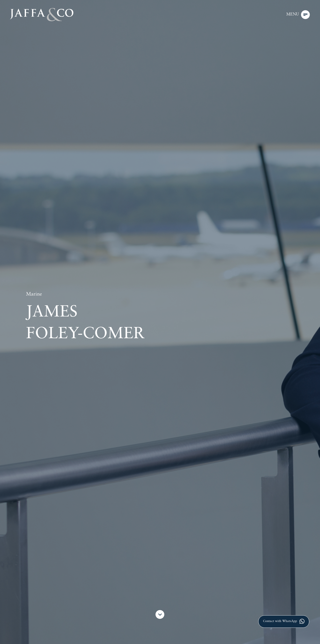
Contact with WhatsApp (284, 621)
